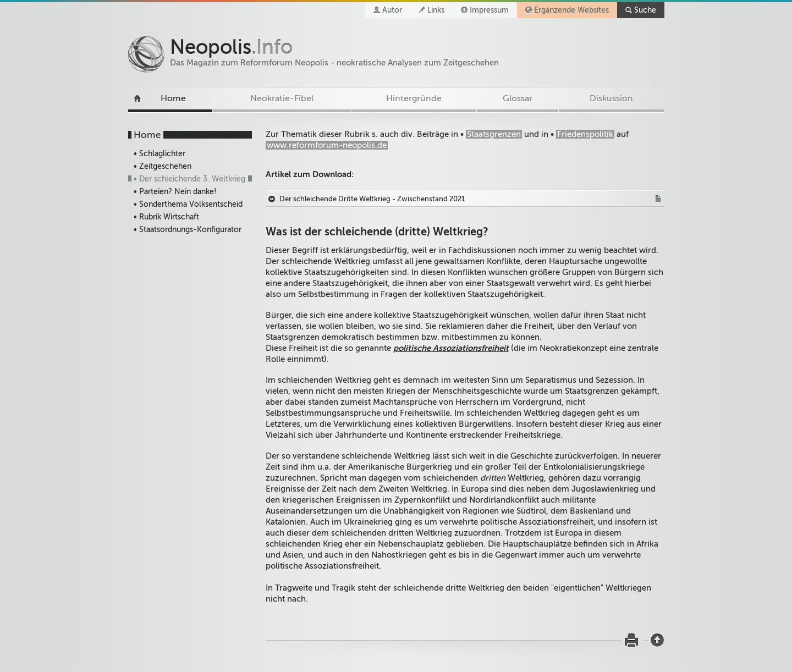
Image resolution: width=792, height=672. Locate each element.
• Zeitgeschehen (163, 166)
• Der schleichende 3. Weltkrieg (189, 179)
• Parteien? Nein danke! (175, 192)
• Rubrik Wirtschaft (166, 217)
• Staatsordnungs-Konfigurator (188, 230)
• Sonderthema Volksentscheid (188, 204)
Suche (645, 10)
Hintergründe (414, 98)
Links (436, 10)
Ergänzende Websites (571, 10)
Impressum (489, 10)
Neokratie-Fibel (282, 98)
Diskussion (611, 98)
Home (173, 98)
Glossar (518, 98)
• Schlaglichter (159, 154)
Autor (392, 10)
